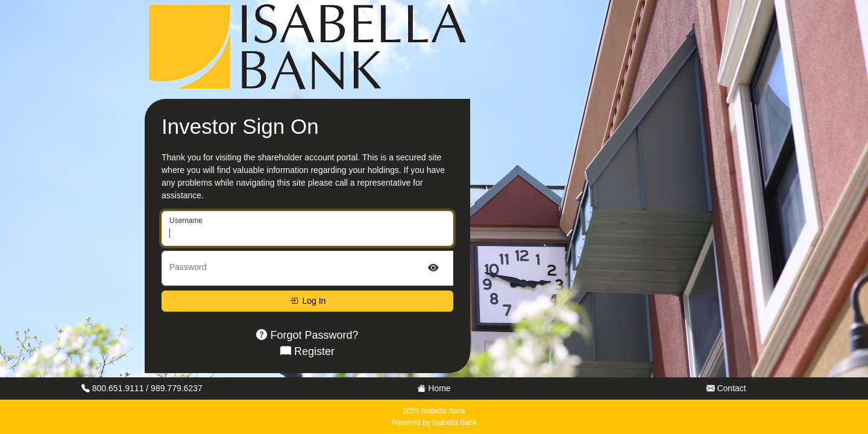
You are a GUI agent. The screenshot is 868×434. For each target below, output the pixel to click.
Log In (308, 301)
